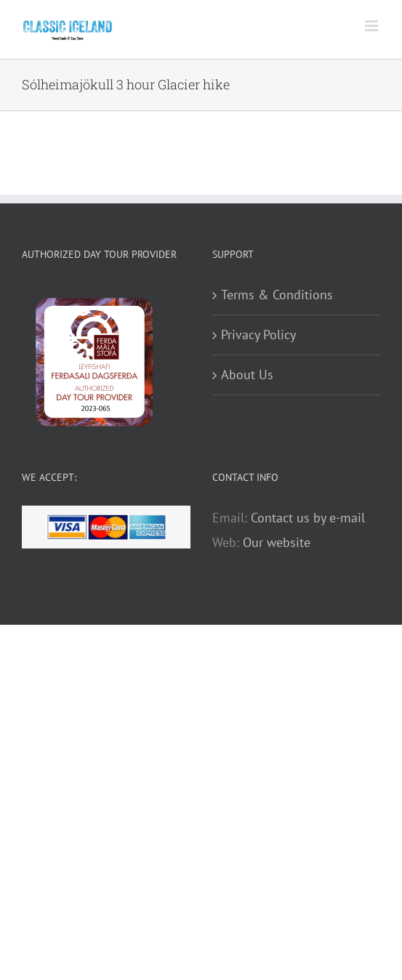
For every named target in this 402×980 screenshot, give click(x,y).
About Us (247, 374)
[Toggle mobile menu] (373, 26)
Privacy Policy (258, 335)
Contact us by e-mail (308, 518)
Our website (277, 542)
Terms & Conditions (277, 295)
